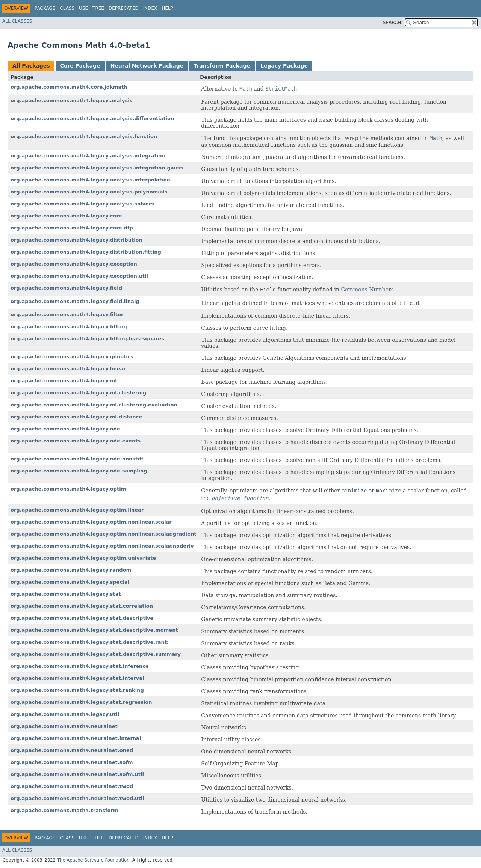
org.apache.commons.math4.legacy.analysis (71, 100)
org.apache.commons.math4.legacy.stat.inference (80, 666)
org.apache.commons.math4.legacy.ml (64, 381)
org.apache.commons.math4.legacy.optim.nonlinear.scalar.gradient (103, 534)
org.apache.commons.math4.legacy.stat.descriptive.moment (94, 630)
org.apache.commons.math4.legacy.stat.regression (81, 702)
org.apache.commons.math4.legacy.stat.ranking (77, 690)
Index (150, 8)
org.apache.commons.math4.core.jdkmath (69, 87)
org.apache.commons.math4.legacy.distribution (76, 240)
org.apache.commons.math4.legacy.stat (66, 594)
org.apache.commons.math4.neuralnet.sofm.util (77, 774)
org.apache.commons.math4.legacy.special (70, 582)
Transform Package (222, 66)
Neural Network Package (147, 66)
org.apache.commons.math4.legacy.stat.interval (77, 678)
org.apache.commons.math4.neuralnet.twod (72, 786)
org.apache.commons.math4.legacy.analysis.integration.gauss (97, 168)
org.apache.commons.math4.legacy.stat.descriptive (82, 618)
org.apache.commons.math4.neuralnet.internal (76, 738)
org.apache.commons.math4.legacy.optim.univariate (83, 558)
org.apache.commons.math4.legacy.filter (67, 315)
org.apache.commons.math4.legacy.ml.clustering (78, 393)
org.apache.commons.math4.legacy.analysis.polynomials (89, 192)
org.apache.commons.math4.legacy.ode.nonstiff (77, 459)
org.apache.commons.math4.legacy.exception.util (79, 276)
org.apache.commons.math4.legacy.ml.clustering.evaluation (94, 405)
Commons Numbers (367, 290)
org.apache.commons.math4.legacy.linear (68, 369)
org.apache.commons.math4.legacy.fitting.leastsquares (87, 339)
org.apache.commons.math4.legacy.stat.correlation (82, 606)
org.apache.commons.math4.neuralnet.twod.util (77, 798)
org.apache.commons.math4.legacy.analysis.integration (88, 156)
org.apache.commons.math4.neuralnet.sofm (72, 762)
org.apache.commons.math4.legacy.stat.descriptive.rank (89, 642)
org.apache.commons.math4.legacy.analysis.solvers (82, 204)
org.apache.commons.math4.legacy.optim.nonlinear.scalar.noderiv (102, 546)
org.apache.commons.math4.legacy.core (66, 216)
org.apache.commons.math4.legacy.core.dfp (72, 228)
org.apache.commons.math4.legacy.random (71, 570)
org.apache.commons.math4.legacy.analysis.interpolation (90, 180)
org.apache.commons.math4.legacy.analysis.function (84, 137)
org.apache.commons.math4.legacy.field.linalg (75, 301)
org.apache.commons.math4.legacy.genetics (72, 357)
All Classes (17, 21)
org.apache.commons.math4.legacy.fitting (69, 327)
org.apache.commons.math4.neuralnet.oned (72, 750)
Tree (98, 8)
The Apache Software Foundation (93, 860)
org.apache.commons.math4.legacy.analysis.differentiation (92, 119)
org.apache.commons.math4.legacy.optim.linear (77, 510)
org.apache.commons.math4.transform (64, 810)
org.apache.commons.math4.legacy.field (66, 288)
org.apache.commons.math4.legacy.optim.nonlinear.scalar (91, 522)
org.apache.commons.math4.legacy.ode (65, 429)
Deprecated (124, 8)
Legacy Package (284, 66)
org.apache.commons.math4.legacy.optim (68, 489)
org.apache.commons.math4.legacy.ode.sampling (79, 471)
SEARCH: (393, 23)
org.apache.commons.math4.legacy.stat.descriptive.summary (96, 654)
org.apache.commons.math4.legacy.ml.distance (76, 417)
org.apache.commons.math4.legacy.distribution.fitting (86, 252)
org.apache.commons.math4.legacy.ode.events (76, 441)
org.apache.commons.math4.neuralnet (64, 726)
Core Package (80, 66)
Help (167, 8)
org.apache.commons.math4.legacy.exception (74, 264)
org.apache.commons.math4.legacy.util (65, 714)
